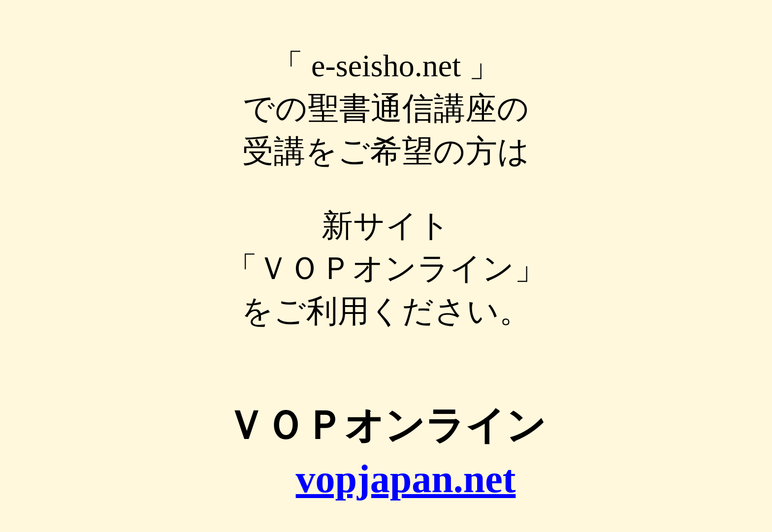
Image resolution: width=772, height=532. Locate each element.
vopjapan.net (406, 479)
